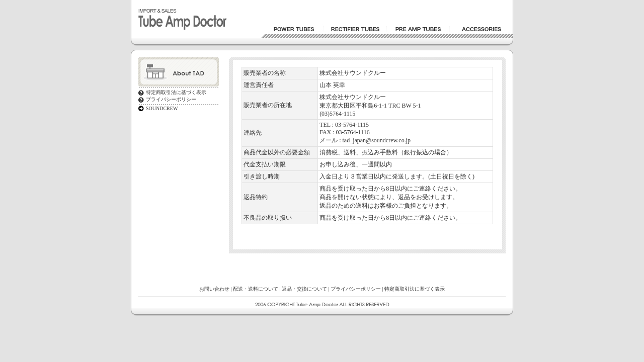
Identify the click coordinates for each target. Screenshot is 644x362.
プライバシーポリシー (171, 99)
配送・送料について (256, 289)
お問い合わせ (214, 289)
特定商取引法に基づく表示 (176, 92)
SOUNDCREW (162, 108)
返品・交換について (304, 289)
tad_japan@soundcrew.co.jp (376, 140)
